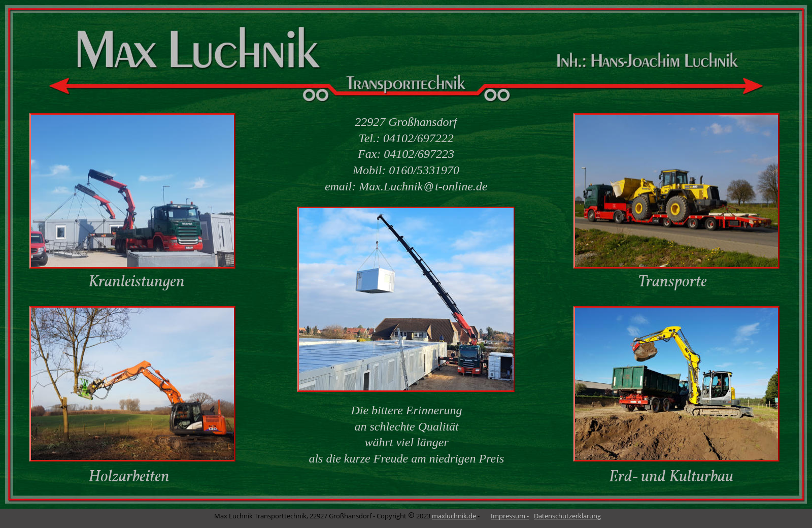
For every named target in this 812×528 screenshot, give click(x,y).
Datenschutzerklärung (567, 516)
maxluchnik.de (454, 516)
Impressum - (510, 516)
